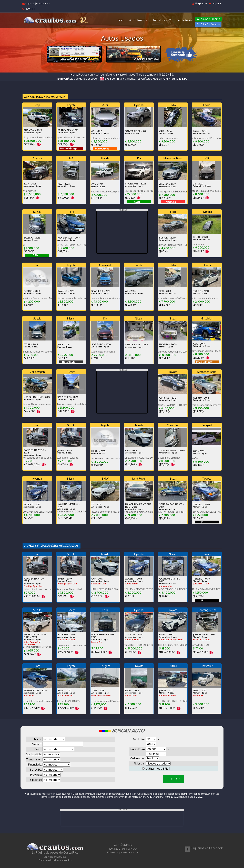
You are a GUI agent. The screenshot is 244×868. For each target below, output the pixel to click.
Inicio (120, 20)
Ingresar (215, 3)
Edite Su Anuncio (208, 24)
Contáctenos (184, 20)
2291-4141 (29, 9)
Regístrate (200, 3)
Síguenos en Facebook (207, 848)
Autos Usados (162, 20)
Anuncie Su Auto (208, 19)
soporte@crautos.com (36, 3)
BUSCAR (174, 779)
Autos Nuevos (138, 20)
